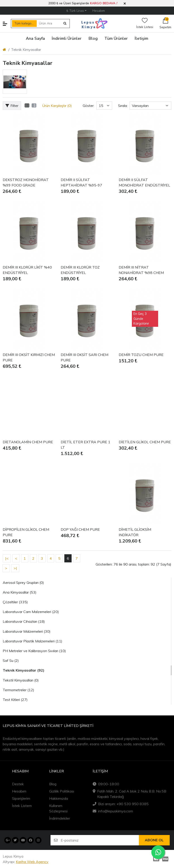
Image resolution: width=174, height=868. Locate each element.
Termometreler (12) (18, 690)
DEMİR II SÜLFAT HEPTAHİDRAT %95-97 (81, 183)
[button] (125, 4)
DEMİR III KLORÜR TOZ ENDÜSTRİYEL (80, 270)
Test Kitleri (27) (15, 700)
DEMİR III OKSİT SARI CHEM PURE (85, 358)
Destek (18, 784)
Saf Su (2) (11, 660)
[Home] (4, 50)
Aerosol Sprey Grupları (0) (23, 583)
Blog (53, 784)
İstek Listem (22, 806)
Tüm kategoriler (25, 23)
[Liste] (34, 106)
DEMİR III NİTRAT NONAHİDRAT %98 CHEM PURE (141, 270)
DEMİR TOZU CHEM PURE (141, 355)
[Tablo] (27, 106)
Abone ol (154, 840)
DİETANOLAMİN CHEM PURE (28, 442)
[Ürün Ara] (49, 24)
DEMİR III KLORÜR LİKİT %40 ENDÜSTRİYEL (27, 270)
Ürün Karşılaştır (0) (57, 106)
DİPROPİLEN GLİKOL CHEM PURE (26, 532)
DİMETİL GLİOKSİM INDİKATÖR (135, 532)
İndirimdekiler (60, 818)
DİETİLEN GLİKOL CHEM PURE (145, 442)
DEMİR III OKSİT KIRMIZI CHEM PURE (29, 358)
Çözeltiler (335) (15, 602)
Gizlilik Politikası (62, 791)
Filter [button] (12, 106)
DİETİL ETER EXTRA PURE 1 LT (86, 445)
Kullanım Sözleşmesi (58, 808)
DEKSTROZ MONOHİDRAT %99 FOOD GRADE (26, 183)
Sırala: (123, 106)
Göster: (88, 106)
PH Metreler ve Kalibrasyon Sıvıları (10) (34, 651)
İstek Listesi (145, 23)
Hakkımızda (59, 798)
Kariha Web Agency (32, 862)
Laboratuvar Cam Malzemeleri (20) (31, 612)
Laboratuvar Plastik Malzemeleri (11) (33, 641)
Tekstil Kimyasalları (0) (21, 680)
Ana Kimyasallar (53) (20, 592)
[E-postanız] (100, 840)
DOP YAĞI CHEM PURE (80, 530)
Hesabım (19, 791)
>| (15, 568)
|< (7, 558)
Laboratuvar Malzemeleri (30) (27, 631)
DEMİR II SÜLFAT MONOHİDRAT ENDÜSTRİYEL (144, 183)
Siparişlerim (21, 798)
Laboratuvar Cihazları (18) (24, 621)
